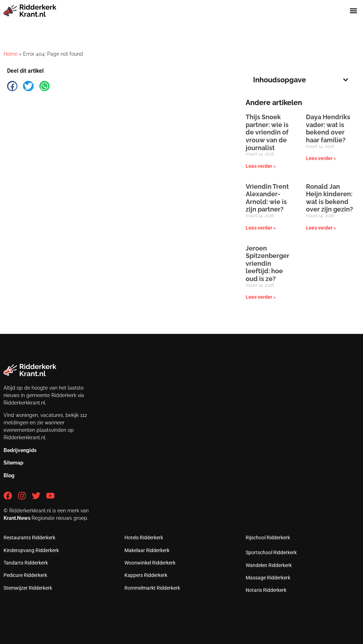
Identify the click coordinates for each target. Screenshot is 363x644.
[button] (354, 10)
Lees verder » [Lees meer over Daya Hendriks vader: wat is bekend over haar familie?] (321, 158)
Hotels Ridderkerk (144, 538)
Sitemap (13, 463)
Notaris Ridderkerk (266, 590)
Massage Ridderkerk (268, 578)
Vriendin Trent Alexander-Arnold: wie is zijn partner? (267, 198)
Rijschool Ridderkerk (268, 538)
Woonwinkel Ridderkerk (150, 563)
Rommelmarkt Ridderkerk (152, 588)
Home (10, 54)
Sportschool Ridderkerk (271, 552)
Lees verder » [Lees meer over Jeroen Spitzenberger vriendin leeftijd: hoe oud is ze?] (261, 297)
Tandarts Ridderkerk (26, 563)
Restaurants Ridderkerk (29, 538)
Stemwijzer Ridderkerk (28, 588)
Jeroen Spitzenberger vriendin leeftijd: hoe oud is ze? (267, 263)
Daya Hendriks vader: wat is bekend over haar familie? (328, 128)
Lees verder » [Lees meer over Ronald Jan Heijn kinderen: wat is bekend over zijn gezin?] (321, 228)
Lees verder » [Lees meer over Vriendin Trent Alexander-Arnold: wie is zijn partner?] (261, 228)
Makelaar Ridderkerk (147, 550)
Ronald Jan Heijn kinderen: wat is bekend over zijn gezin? (330, 198)
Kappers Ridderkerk (146, 575)
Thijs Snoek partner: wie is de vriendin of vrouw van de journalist (267, 132)
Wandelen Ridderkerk (269, 565)
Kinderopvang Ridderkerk (31, 550)
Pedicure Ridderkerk (25, 575)
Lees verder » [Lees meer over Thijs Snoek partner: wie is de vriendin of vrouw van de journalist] (261, 166)
